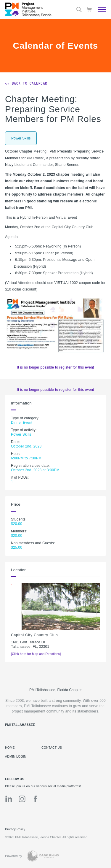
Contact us (52, 748)
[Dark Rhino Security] (43, 856)
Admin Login (16, 756)
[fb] (35, 799)
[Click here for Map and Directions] (36, 654)
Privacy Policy (15, 829)
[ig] (22, 799)
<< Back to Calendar (26, 83)
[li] (9, 799)
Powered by (14, 856)
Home (10, 748)
